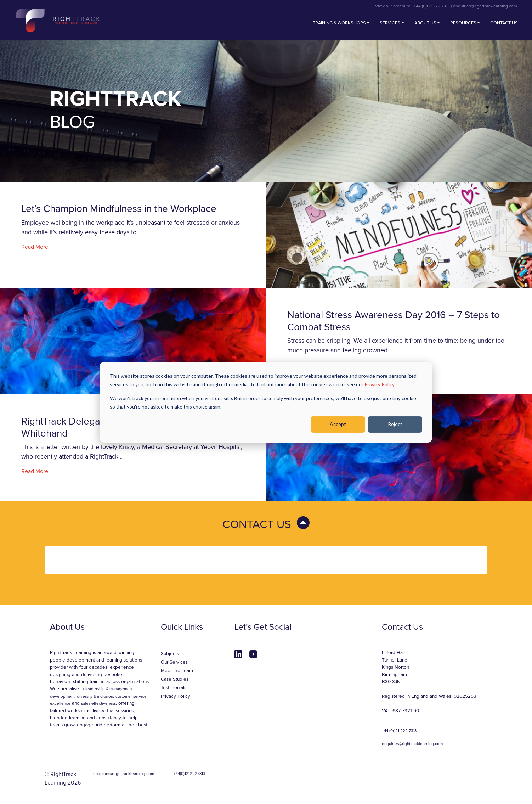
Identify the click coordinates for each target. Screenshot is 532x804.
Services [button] (390, 23)
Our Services (174, 662)
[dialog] (266, 402)
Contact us (504, 23)
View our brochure (393, 6)
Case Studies (175, 679)
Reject (395, 424)
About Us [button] (425, 23)
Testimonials (174, 688)
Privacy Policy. (380, 384)
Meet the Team (177, 671)
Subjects (170, 654)
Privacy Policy (176, 696)
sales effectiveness (98, 703)
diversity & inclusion (95, 696)
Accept (338, 424)
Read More (35, 247)
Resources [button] (463, 23)
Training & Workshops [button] (339, 23)
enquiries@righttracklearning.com (485, 6)
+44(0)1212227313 (189, 774)
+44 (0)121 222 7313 (432, 6)
